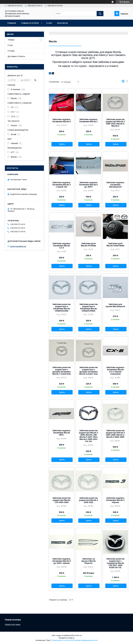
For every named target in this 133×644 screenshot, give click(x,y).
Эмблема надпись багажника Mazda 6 (62, 120)
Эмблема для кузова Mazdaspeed (115, 305)
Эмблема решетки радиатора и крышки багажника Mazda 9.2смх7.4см (88, 371)
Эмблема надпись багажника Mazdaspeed (115, 185)
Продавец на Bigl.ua (66, 638)
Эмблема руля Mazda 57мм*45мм (115, 245)
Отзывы (11, 51)
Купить (62, 144)
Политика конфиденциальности (85, 640)
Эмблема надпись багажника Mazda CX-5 (61, 246)
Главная (12, 23)
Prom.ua (78, 635)
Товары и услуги (30, 23)
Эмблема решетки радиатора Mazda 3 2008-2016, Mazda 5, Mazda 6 (115, 123)
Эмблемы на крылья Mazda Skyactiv (88, 561)
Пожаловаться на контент (62, 640)
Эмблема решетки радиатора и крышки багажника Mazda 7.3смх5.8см (62, 371)
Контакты (62, 23)
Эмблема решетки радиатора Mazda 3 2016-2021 (88, 500)
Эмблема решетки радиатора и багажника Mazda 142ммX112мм (61, 308)
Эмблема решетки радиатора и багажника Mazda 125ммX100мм (88, 308)
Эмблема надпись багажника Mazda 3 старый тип (62, 185)
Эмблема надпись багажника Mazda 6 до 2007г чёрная (62, 561)
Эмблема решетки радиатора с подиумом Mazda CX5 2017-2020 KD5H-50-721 (115, 563)
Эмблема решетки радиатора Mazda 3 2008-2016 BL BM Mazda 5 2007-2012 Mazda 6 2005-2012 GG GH (88, 436)
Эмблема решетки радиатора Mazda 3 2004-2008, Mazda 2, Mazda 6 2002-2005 (115, 434)
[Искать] (100, 14)
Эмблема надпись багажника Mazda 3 (88, 120)
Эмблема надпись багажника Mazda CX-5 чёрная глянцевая (115, 371)
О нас (49, 23)
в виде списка (127, 82)
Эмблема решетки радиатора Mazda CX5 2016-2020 (61, 500)
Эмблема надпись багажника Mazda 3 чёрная (115, 500)
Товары (11, 40)
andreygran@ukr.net (18, 246)
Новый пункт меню (13, 624)
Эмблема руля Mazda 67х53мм (88, 245)
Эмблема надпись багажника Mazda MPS (61, 433)
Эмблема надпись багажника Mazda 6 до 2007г (88, 185)
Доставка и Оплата (16, 56)
